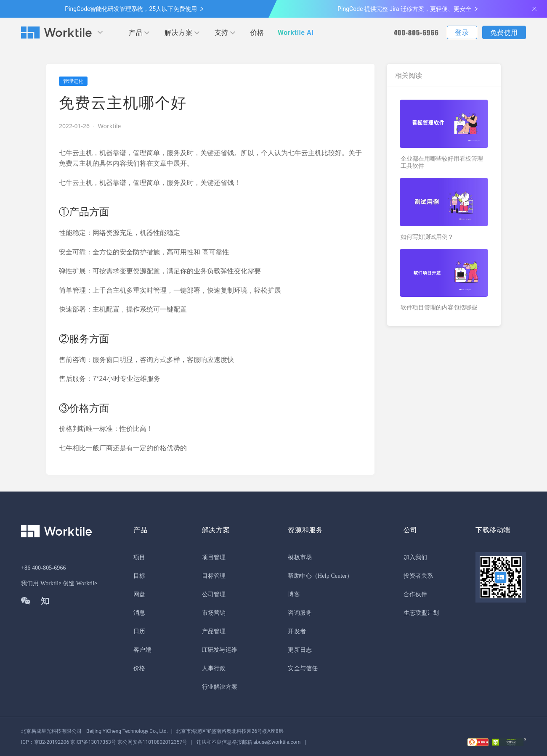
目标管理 (214, 576)
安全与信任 (303, 668)
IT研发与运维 (220, 650)
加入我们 (415, 557)
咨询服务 (300, 613)
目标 (139, 576)
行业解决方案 (220, 687)
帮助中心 (300, 576)
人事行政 (214, 668)
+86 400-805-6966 (44, 568)
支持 (222, 33)
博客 (294, 594)
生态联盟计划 (421, 613)
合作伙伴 (415, 594)
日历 (139, 631)
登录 (462, 33)
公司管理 (214, 594)
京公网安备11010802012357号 (104, 742)
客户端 (142, 650)
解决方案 (178, 33)
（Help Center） (332, 576)
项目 (139, 557)
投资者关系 (418, 576)
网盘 (139, 594)
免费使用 (504, 33)
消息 (139, 613)
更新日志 (300, 650)
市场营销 (214, 613)
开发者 (297, 631)
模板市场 (300, 557)
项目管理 (214, 557)
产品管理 (214, 631)
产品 (136, 33)
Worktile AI (296, 33)
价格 (257, 33)
